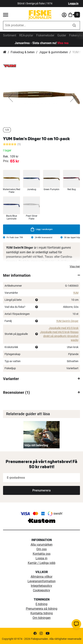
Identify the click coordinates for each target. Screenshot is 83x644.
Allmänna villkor (41, 577)
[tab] (41, 275)
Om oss (41, 549)
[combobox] (36, 25)
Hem (5, 52)
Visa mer (75, 266)
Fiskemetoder (45, 35)
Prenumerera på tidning (42, 609)
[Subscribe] (41, 490)
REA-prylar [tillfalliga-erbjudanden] (26, 35)
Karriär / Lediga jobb (42, 563)
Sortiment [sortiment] (10, 35)
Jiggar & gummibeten (53, 52)
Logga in (73, 3)
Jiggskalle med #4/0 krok (55, 332)
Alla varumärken (42, 545)
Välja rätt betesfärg (36, 445)
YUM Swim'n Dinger (67, 321)
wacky (75, 340)
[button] (11, 98)
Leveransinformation (42, 581)
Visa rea (63, 43)
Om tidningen (42, 618)
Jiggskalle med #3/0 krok (64, 328)
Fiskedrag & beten (23, 52)
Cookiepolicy (41, 590)
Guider (62, 35)
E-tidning (41, 604)
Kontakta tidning (42, 613)
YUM (76, 293)
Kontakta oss (42, 554)
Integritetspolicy (41, 586)
